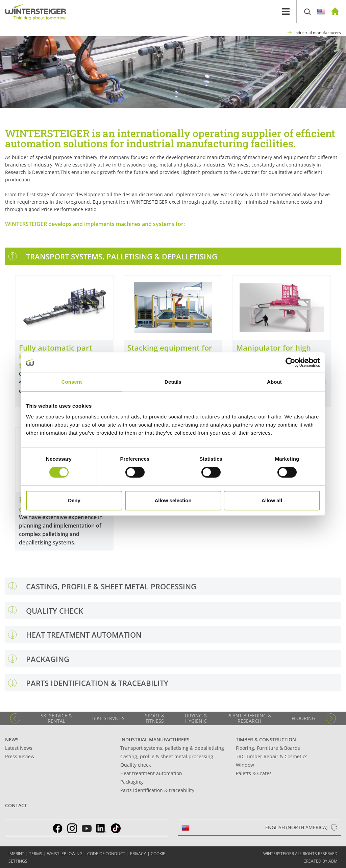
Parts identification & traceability (157, 790)
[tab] (173, 256)
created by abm (320, 861)
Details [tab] (173, 382)
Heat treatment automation (151, 773)
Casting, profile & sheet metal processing (167, 756)
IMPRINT (16, 854)
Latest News (19, 748)
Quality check (135, 765)
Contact (16, 805)
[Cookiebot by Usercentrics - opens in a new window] (290, 362)
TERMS (36, 854)
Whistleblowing (65, 854)
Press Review (20, 756)
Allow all (272, 500)
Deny (74, 500)
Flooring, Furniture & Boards (268, 748)
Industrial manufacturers (318, 33)
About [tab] (274, 382)
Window (245, 765)
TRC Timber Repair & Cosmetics (272, 756)
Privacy (138, 854)
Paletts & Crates (254, 773)
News (12, 739)
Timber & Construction (266, 739)
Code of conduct (106, 854)
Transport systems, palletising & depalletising (172, 748)
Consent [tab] (72, 382)
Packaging (132, 782)
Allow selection (173, 500)
